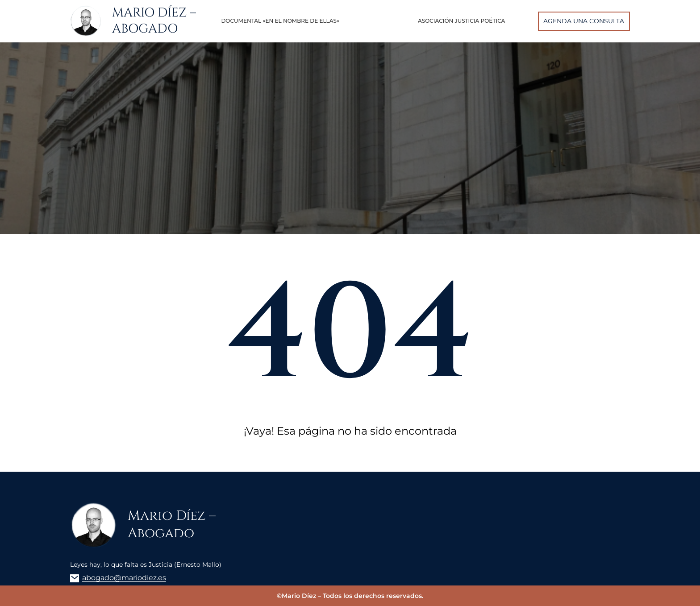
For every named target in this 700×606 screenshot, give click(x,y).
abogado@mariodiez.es (124, 578)
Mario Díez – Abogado (154, 21)
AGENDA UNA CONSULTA (584, 21)
